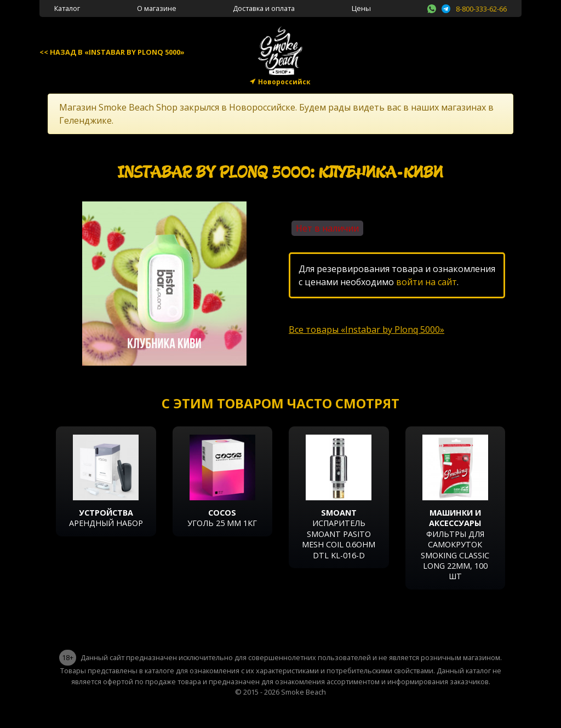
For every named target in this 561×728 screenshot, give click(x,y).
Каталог (67, 8)
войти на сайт (427, 282)
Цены (361, 8)
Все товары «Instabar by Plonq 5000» (367, 330)
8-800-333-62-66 (481, 9)
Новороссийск (284, 82)
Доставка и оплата (264, 8)
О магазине (157, 8)
